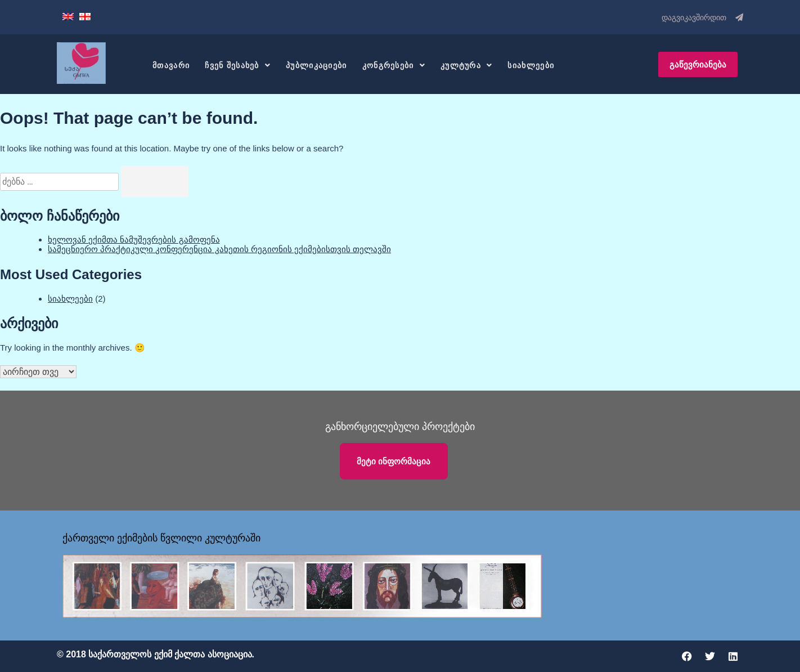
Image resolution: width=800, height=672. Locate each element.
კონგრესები (394, 65)
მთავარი (171, 65)
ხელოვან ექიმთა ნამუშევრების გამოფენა (134, 239)
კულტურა (466, 65)
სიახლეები (531, 65)
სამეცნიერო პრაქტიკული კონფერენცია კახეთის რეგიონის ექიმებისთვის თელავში (219, 249)
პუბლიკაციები (316, 65)
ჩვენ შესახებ (238, 65)
